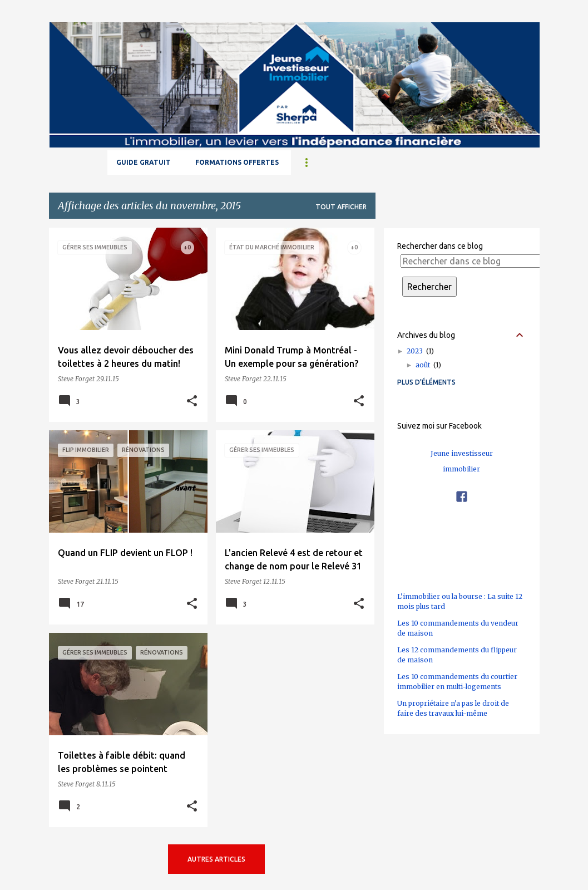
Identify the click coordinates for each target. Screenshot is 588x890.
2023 (420, 351)
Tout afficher (341, 207)
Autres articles (216, 859)
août (428, 365)
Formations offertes (237, 162)
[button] (192, 401)
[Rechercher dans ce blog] (472, 261)
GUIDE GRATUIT (144, 162)
